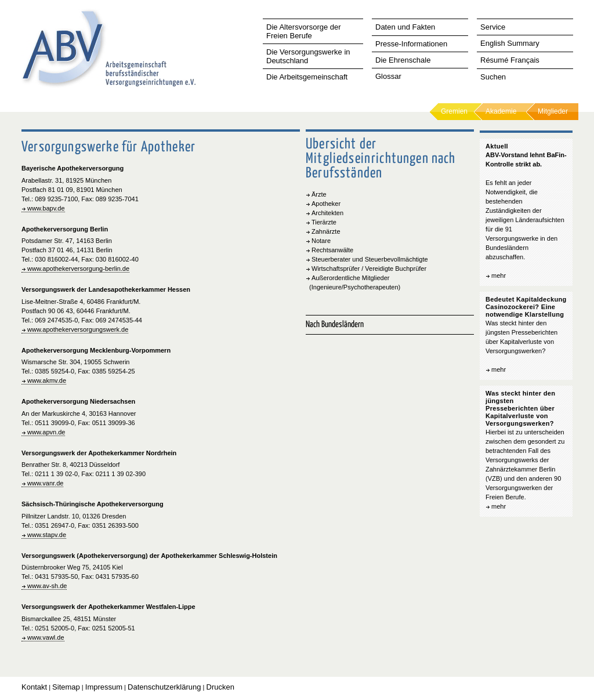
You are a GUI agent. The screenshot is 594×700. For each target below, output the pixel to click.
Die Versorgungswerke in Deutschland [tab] (308, 56)
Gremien (454, 111)
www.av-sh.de (47, 586)
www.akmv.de (47, 380)
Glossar (388, 76)
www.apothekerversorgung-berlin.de (78, 269)
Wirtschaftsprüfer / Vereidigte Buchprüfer (369, 269)
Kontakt (34, 687)
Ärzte (319, 194)
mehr (499, 275)
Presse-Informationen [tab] (411, 44)
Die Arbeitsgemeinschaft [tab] (307, 77)
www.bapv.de (46, 208)
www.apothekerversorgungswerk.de (78, 329)
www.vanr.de (45, 483)
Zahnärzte (326, 231)
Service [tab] (493, 27)
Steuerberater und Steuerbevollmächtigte (370, 259)
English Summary (510, 43)
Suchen (493, 77)
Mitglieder (553, 111)
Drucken (220, 687)
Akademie (501, 111)
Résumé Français (510, 60)
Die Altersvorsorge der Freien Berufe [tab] (304, 31)
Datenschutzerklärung (164, 687)
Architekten (327, 213)
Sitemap (66, 687)
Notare (321, 241)
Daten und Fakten (405, 27)
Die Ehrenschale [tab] (403, 60)
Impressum (104, 687)
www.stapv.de (47, 535)
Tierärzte (324, 222)
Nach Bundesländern (335, 324)
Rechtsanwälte (332, 250)
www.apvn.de (46, 432)
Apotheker (326, 204)
